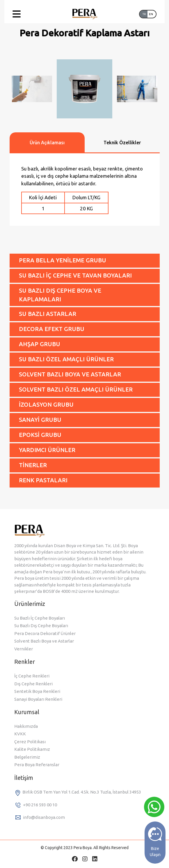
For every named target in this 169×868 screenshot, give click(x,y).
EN (151, 14)
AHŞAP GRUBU (40, 344)
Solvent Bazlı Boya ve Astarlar (44, 641)
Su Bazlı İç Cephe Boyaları (40, 618)
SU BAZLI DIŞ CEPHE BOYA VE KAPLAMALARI (60, 295)
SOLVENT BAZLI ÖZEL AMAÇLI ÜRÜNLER (76, 389)
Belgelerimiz (27, 757)
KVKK (20, 734)
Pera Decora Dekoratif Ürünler (45, 633)
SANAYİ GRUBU (40, 420)
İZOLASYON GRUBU (46, 404)
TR (144, 14)
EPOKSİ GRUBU (40, 435)
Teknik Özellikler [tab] (122, 143)
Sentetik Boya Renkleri (37, 691)
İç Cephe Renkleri (32, 676)
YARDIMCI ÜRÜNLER (47, 450)
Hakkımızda (26, 726)
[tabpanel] (85, 190)
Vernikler (24, 649)
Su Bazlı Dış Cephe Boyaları (41, 626)
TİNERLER (33, 465)
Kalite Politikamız (32, 749)
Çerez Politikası (30, 742)
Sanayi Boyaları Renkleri (38, 699)
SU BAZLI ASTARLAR (48, 314)
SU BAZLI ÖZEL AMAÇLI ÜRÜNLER (66, 359)
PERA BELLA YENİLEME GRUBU (63, 260)
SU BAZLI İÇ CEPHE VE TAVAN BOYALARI (75, 275)
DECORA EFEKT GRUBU (52, 329)
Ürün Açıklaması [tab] (47, 143)
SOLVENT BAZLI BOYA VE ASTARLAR (70, 374)
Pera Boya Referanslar (37, 765)
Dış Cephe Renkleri (33, 684)
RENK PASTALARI (43, 480)
